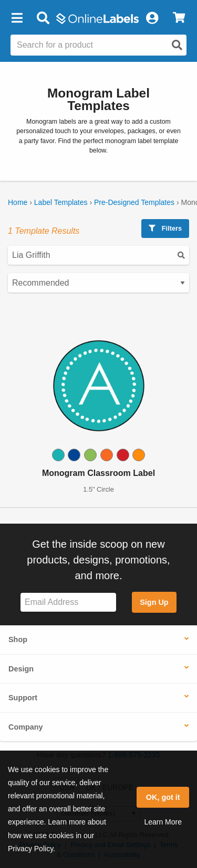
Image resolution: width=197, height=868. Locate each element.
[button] (17, 18)
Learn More (163, 822)
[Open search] (177, 45)
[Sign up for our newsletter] (68, 603)
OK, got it (163, 797)
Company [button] (26, 727)
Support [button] (23, 698)
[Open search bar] (43, 18)
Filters (165, 228)
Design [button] (21, 669)
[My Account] (152, 18)
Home (18, 202)
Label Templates (61, 202)
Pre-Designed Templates (134, 202)
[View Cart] (179, 18)
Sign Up (154, 602)
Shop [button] (18, 639)
